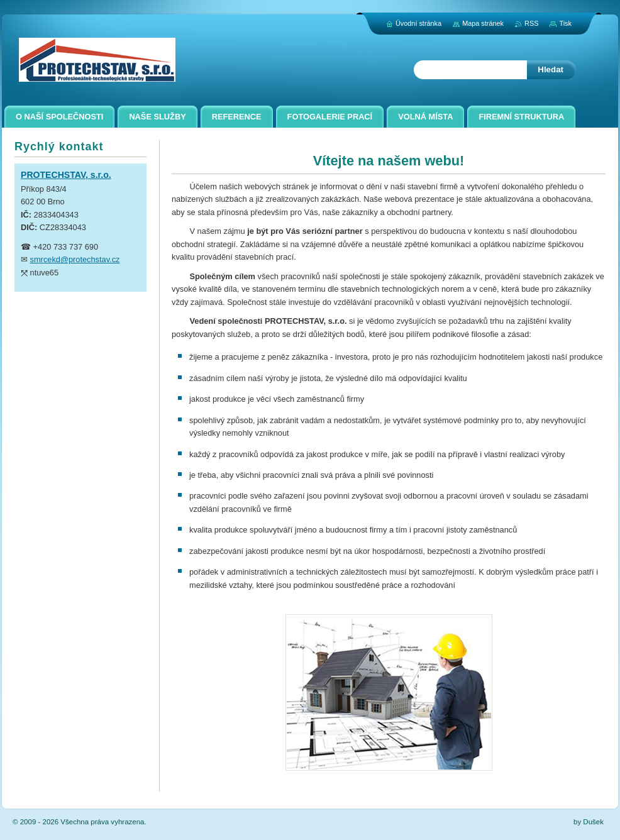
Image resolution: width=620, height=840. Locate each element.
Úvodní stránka (418, 23)
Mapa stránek (483, 23)
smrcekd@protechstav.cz (75, 259)
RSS (531, 23)
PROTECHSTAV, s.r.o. (66, 175)
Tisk (565, 23)
